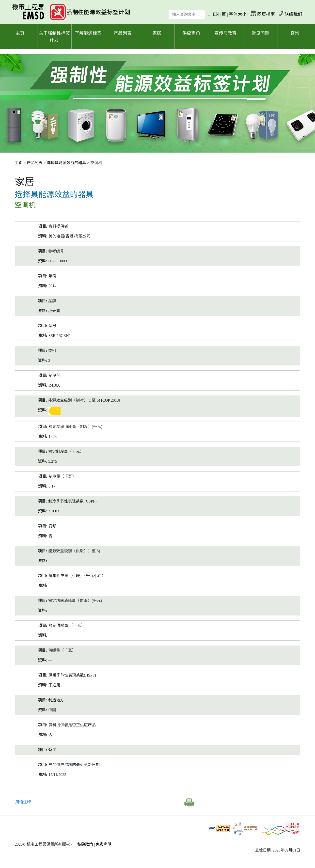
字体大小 (238, 14)
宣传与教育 (225, 33)
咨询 (295, 33)
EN (216, 14)
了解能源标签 (88, 33)
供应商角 (191, 33)
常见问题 (260, 33)
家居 (157, 33)
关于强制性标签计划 (54, 37)
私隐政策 (85, 844)
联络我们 (293, 14)
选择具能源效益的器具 (66, 163)
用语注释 (23, 802)
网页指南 (266, 14)
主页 (20, 33)
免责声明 (104, 844)
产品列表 (123, 33)
